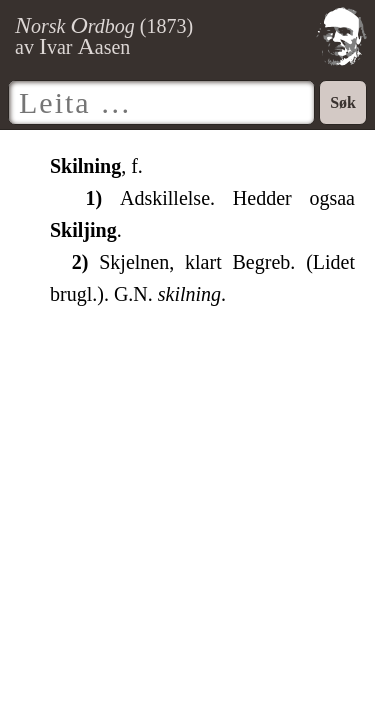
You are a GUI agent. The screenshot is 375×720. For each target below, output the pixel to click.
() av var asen (104, 36)
